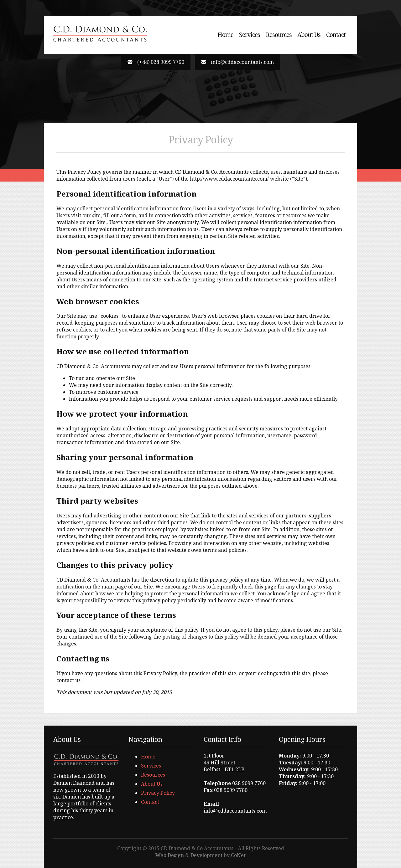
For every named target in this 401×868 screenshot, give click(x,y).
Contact (336, 35)
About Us (309, 35)
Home (225, 35)
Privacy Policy (158, 793)
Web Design (170, 855)
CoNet (238, 855)
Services (250, 35)
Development (206, 855)
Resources (279, 35)
